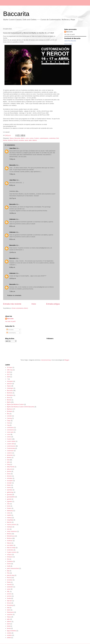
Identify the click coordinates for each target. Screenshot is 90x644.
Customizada (11, 448)
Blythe (23, 138)
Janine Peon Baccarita (70, 41)
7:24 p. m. (12, 159)
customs (9, 453)
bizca (8, 398)
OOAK (9, 564)
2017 (8, 374)
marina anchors (12, 524)
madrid (9, 515)
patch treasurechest (13, 568)
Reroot (16, 140)
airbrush (9, 384)
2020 (8, 377)
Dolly (8, 464)
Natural (9, 543)
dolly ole (9, 469)
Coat (8, 423)
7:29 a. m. (12, 291)
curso (27, 138)
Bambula (10, 393)
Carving (9, 418)
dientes (9, 457)
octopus (9, 554)
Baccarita (16, 14)
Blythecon (10, 409)
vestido (9, 633)
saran (26, 140)
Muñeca (10, 140)
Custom (37, 138)
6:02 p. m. (12, 185)
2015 (8, 372)
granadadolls (11, 497)
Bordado (9, 411)
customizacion (44, 138)
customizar (52, 138)
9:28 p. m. (12, 267)
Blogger (67, 360)
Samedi (9, 584)
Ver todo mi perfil (69, 34)
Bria (8, 414)
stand (9, 610)
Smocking (10, 605)
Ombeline (10, 561)
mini (8, 529)
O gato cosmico (12, 552)
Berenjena (10, 395)
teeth (8, 624)
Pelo (8, 573)
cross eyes (10, 432)
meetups (10, 527)
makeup (9, 518)
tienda (9, 628)
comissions (10, 428)
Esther (9, 485)
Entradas (10, 330)
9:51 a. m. (12, 226)
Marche (9, 522)
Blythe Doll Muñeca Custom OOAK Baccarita (20, 407)
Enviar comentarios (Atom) (20, 308)
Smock (9, 603)
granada (9, 494)
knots (9, 506)
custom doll (10, 444)
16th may (10, 370)
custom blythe (11, 441)
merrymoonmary (46, 360)
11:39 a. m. (13, 213)
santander (10, 587)
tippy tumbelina (11, 631)
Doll (57, 138)
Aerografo (10, 381)
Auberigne (10, 388)
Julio (8, 504)
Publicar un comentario (14, 295)
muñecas (10, 541)
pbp (8, 571)
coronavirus (10, 430)
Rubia (9, 582)
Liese (9, 513)
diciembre (10, 455)
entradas (10, 478)
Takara (9, 617)
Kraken (9, 508)
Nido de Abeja (11, 548)
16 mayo (10, 367)
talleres (35, 140)
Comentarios (11, 333)
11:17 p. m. (13, 198)
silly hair (9, 601)
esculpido (10, 481)
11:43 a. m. (13, 252)
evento (9, 487)
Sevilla (9, 598)
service (9, 594)
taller (30, 140)
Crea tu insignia (68, 44)
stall (8, 608)
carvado (9, 416)
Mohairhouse (11, 536)
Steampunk (10, 612)
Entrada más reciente (12, 304)
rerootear (21, 140)
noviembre (10, 550)
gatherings (10, 492)
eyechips (10, 490)
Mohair (5, 140)
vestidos (9, 635)
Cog (8, 425)
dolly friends (11, 467)
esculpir (9, 483)
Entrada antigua (53, 304)
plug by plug (11, 575)
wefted (9, 638)
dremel (9, 471)
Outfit (9, 566)
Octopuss (10, 557)
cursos (31, 138)
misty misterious (12, 531)
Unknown (13, 219)
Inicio (34, 304)
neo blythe (10, 545)
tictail (8, 626)
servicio (9, 596)
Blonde (9, 400)
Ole (8, 559)
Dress (9, 474)
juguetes (9, 501)
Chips (9, 421)
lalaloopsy (10, 511)
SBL (8, 591)
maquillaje (10, 520)
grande (9, 499)
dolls (8, 462)
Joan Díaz (13, 148)
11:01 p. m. (13, 278)
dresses (9, 476)
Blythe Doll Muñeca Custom (15, 404)
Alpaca (12, 138)
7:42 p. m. (12, 174)
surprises (10, 614)
